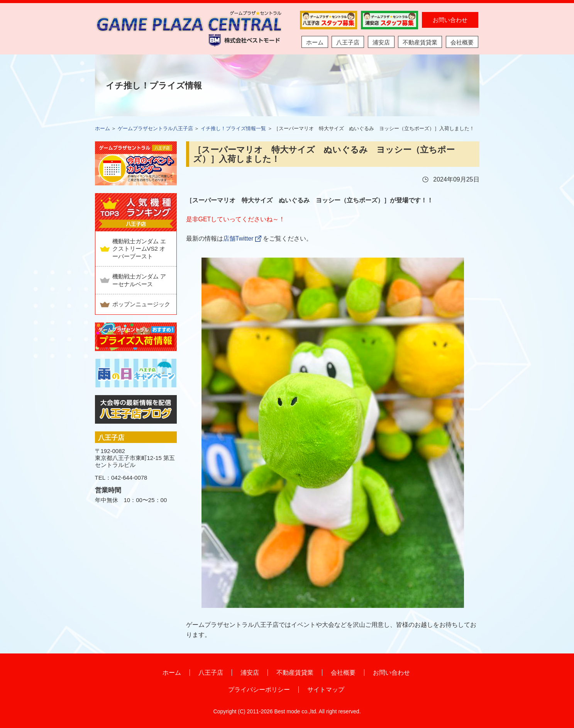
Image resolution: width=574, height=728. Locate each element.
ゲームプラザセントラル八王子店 (155, 128)
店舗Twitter (238, 238)
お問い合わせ (450, 20)
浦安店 (381, 42)
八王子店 (348, 42)
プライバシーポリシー (259, 690)
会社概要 (462, 42)
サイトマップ (326, 690)
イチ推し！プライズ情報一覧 (233, 128)
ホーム (315, 42)
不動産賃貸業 (420, 42)
